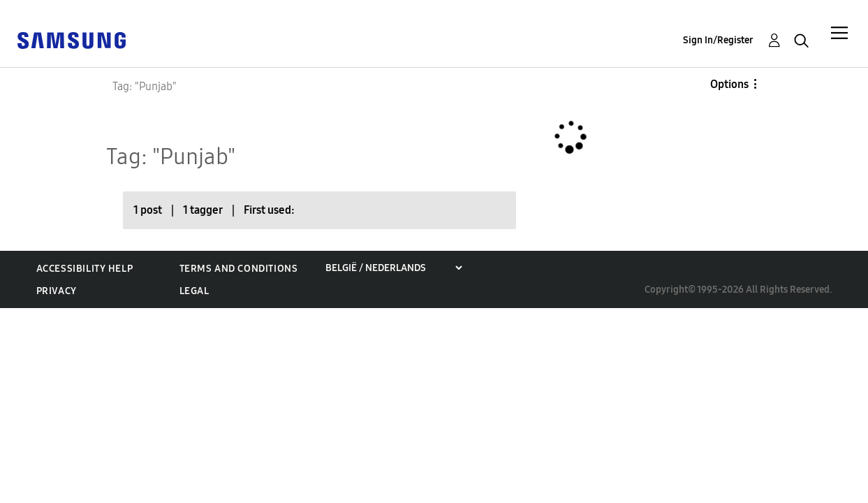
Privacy (57, 291)
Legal (194, 291)
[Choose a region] (393, 268)
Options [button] (729, 84)
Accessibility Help (85, 269)
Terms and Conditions (239, 269)
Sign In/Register (718, 40)
